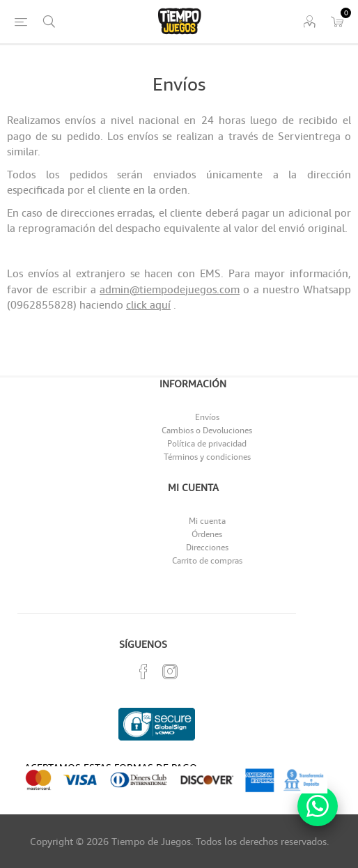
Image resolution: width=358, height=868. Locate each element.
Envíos (207, 417)
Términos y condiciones (207, 457)
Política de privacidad (207, 443)
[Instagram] (170, 672)
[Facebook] (143, 672)
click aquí (148, 304)
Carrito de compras (207, 560)
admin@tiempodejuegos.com (170, 289)
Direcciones (207, 547)
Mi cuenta (207, 521)
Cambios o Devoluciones (207, 430)
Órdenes (207, 534)
